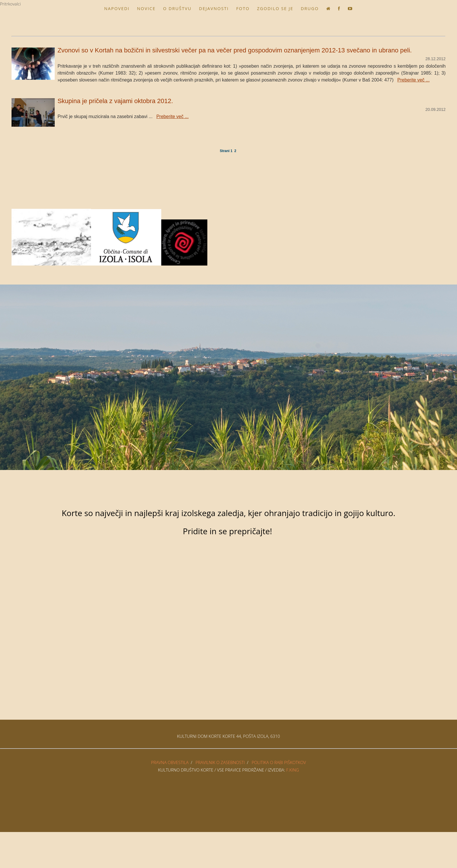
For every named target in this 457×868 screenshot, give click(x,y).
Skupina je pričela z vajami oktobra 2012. (115, 101)
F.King (293, 770)
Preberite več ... (414, 80)
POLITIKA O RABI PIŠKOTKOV (279, 762)
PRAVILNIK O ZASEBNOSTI (220, 762)
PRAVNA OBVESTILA (170, 762)
